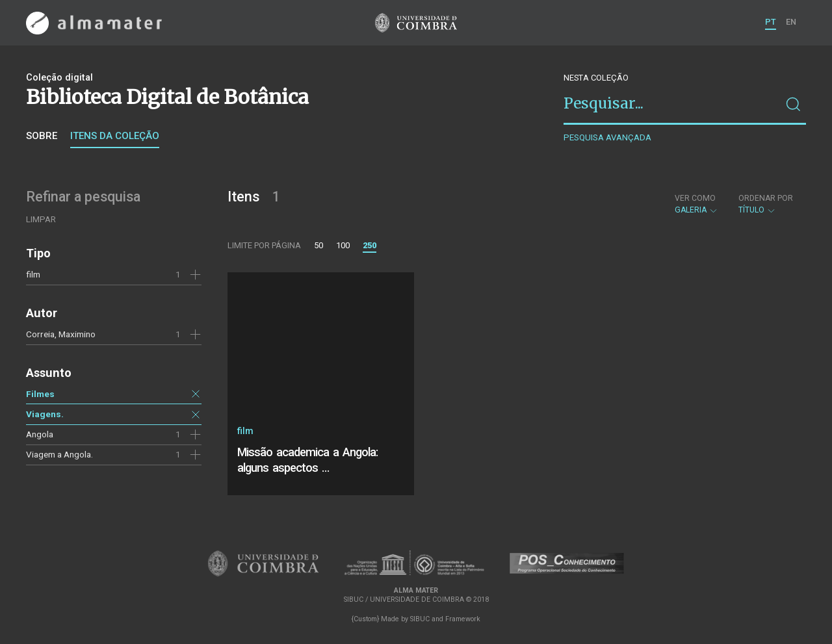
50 (318, 245)
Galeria (696, 204)
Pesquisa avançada (607, 137)
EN (791, 22)
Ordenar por (766, 198)
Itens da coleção (115, 136)
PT (771, 22)
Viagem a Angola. (59, 454)
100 (343, 245)
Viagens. (45, 414)
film (33, 274)
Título (766, 204)
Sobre (42, 136)
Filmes (40, 394)
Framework (463, 619)
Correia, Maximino (61, 334)
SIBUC (420, 619)
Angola (40, 434)
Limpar (41, 219)
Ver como (695, 198)
